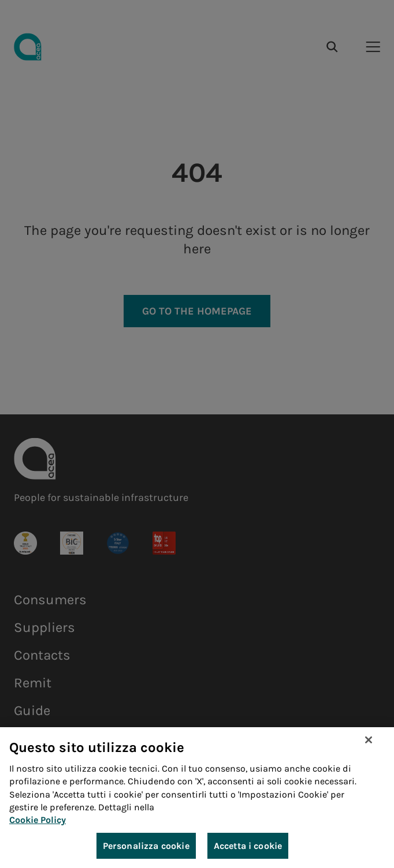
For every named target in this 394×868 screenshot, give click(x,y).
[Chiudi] (369, 740)
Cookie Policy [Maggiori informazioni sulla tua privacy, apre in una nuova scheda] (38, 821)
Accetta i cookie (248, 846)
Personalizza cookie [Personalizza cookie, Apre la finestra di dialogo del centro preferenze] (146, 846)
